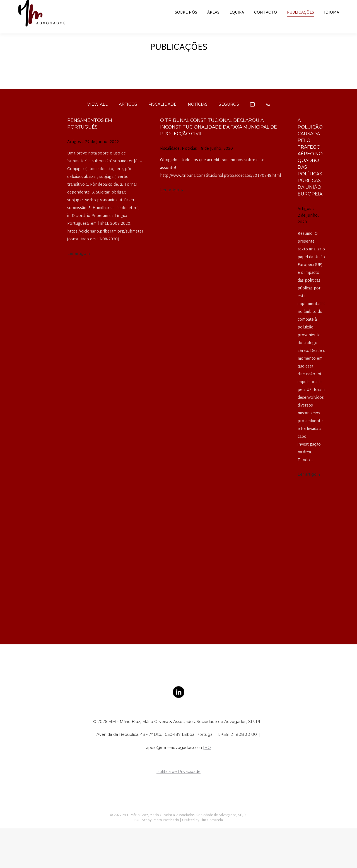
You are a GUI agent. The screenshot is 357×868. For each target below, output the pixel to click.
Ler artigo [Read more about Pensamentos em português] (79, 263)
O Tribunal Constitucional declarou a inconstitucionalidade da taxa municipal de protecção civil (219, 137)
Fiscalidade (170, 159)
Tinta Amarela (212, 830)
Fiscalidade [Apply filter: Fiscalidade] (162, 114)
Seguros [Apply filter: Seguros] (229, 114)
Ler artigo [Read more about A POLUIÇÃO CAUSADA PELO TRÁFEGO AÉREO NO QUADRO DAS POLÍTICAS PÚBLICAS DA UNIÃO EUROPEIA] (309, 484)
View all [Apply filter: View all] (97, 114)
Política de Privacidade (178, 782)
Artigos (74, 152)
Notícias (189, 159)
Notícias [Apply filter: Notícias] (198, 114)
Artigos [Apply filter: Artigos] (128, 114)
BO (208, 758)
